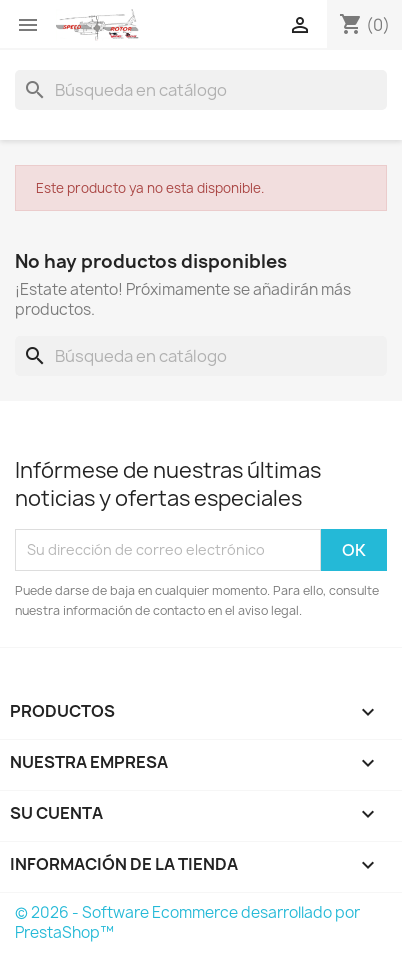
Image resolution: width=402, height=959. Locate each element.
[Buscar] (201, 90)
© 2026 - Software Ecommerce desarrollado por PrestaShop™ (187, 922)
